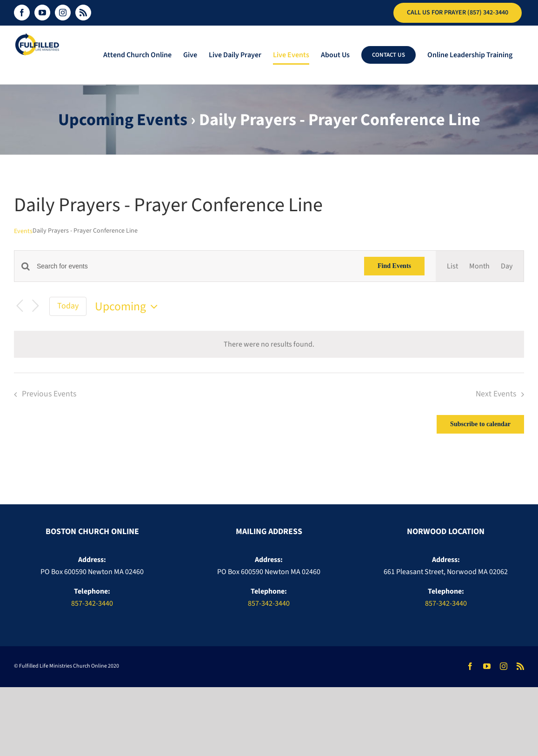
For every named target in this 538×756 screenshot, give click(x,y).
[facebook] (470, 666)
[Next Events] (35, 306)
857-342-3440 (92, 603)
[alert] (269, 344)
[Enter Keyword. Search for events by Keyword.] (195, 266)
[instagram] (504, 666)
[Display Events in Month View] (479, 266)
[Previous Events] (20, 306)
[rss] (520, 666)
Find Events (394, 266)
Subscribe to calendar (480, 424)
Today (68, 306)
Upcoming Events (123, 120)
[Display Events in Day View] (507, 266)
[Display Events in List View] (452, 266)
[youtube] (487, 666)
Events (23, 231)
